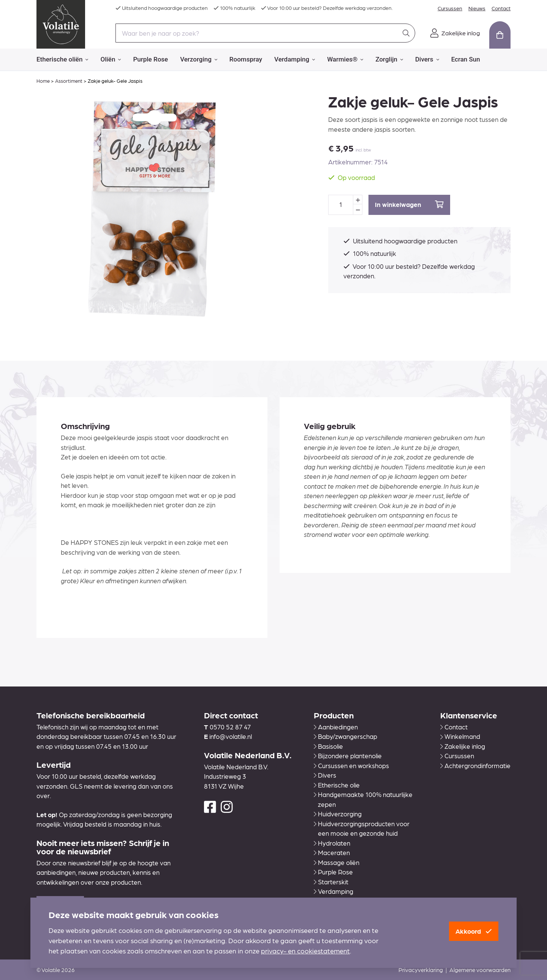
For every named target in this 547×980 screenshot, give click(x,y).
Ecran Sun (466, 59)
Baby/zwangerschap (345, 736)
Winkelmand (460, 736)
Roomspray (246, 59)
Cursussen (450, 8)
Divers (427, 60)
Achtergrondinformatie (475, 765)
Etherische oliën (62, 60)
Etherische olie (337, 785)
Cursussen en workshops (351, 765)
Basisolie (328, 746)
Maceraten (332, 852)
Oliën (111, 60)
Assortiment (69, 81)
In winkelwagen (409, 204)
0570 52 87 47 (230, 727)
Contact (501, 8)
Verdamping (295, 60)
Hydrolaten (332, 843)
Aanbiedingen (336, 727)
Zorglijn (389, 60)
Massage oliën (337, 862)
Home (43, 81)
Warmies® (345, 60)
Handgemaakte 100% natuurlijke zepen (363, 799)
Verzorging (199, 60)
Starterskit (331, 882)
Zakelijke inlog (463, 746)
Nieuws (477, 8)
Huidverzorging (338, 814)
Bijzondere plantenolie (348, 756)
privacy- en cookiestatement (305, 951)
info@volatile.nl (231, 736)
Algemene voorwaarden (480, 970)
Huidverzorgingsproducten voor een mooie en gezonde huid (362, 829)
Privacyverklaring (421, 970)
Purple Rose (150, 59)
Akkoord (474, 931)
